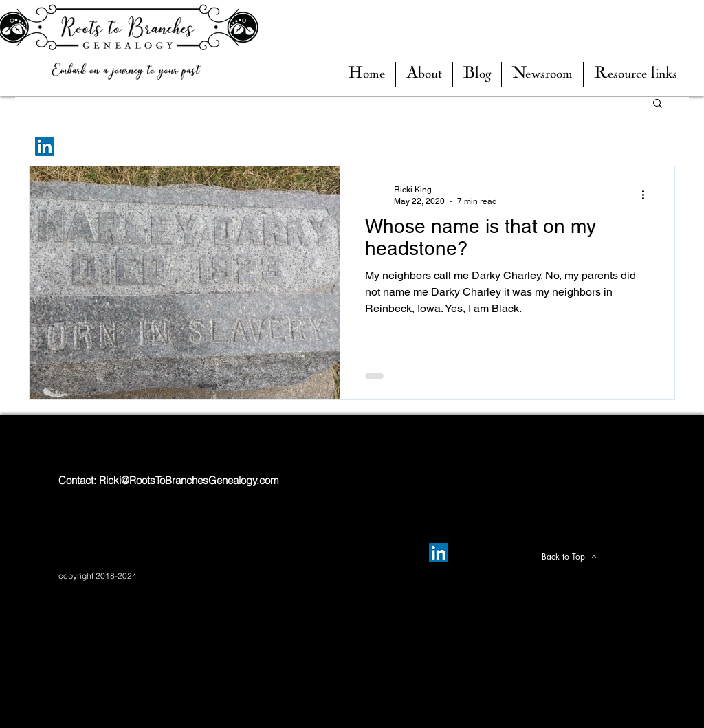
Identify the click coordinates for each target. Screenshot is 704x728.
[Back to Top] (569, 557)
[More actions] (648, 195)
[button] (477, 74)
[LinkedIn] (45, 146)
